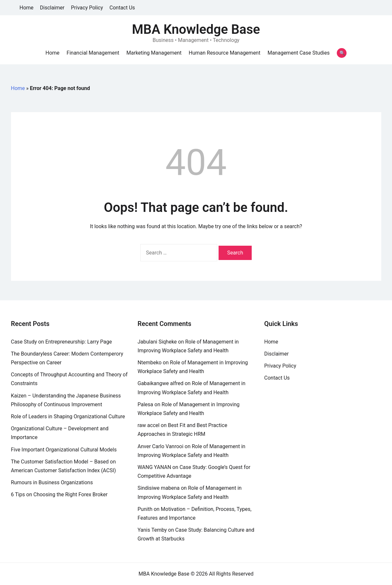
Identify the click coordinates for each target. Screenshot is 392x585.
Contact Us (122, 8)
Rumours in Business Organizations (52, 482)
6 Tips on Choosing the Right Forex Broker (59, 494)
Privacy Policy (87, 8)
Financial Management (93, 53)
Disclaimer (52, 8)
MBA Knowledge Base (196, 29)
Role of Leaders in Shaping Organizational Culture (68, 416)
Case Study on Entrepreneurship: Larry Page (62, 342)
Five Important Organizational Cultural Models (64, 450)
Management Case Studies (299, 53)
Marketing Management (154, 53)
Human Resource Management (225, 53)
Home (26, 8)
